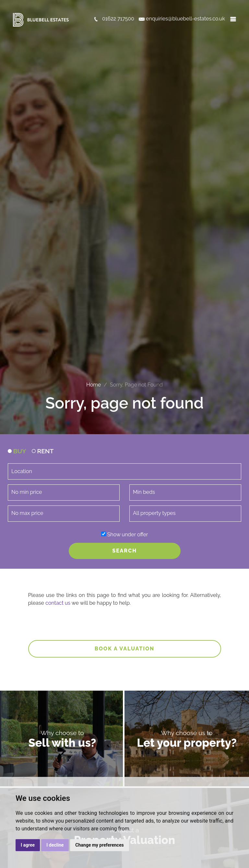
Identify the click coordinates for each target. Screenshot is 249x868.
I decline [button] (55, 845)
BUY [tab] (17, 451)
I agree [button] (28, 845)
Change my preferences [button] (99, 845)
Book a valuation (125, 649)
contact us (58, 603)
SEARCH (124, 551)
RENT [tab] (43, 451)
